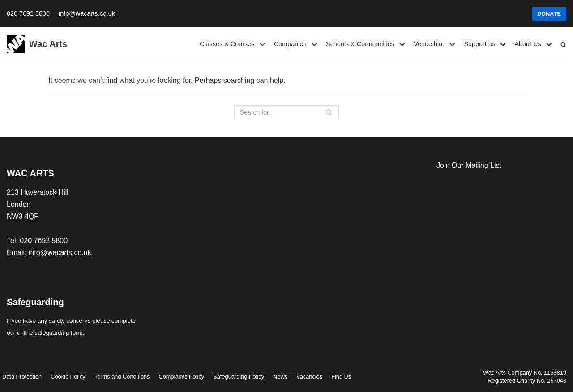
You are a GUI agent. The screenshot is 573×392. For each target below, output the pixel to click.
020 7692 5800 (28, 13)
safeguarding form (58, 333)
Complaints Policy (182, 377)
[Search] (286, 112)
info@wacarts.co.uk (87, 13)
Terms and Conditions (122, 377)
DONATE (549, 14)
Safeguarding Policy (239, 377)
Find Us (341, 377)
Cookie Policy (68, 377)
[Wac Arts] (37, 44)
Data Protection (22, 377)
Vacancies (309, 377)
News (280, 377)
